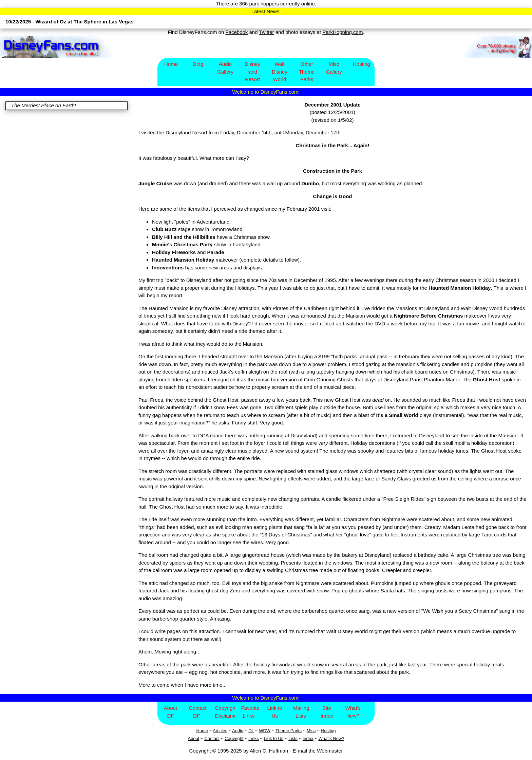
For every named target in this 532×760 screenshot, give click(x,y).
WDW (265, 731)
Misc (311, 731)
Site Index (327, 712)
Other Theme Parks (307, 72)
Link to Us (274, 712)
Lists (293, 738)
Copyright (234, 738)
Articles (220, 731)
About (193, 738)
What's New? (353, 712)
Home (171, 64)
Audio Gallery (225, 68)
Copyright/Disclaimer (225, 712)
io (242, 731)
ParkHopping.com (343, 32)
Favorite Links (250, 712)
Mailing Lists (301, 712)
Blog (198, 64)
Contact (212, 738)
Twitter (266, 32)
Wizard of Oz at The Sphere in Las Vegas (84, 22)
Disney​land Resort (252, 72)
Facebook (236, 32)
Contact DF (198, 712)
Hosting (362, 64)
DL (251, 731)
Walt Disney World (280, 72)
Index (308, 738)
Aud (236, 731)
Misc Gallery (334, 68)
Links (253, 738)
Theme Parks (289, 731)
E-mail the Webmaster (318, 751)
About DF (170, 712)
